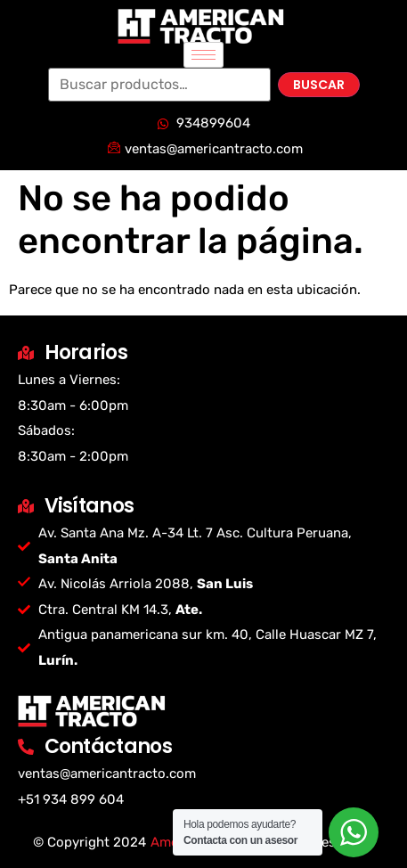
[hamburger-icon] (203, 55)
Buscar (319, 85)
